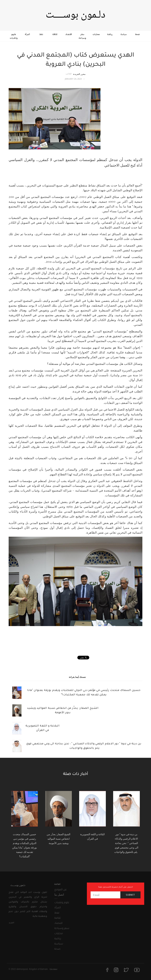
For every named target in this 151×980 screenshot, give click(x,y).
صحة (137, 34)
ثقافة (55, 34)
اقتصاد (69, 34)
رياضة (110, 34)
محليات (96, 34)
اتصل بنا (59, 894)
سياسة (124, 34)
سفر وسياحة (82, 36)
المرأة (27, 34)
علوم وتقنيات (14, 36)
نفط (41, 34)
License (54, 969)
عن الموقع (61, 890)
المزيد (11, 923)
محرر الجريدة (79, 74)
